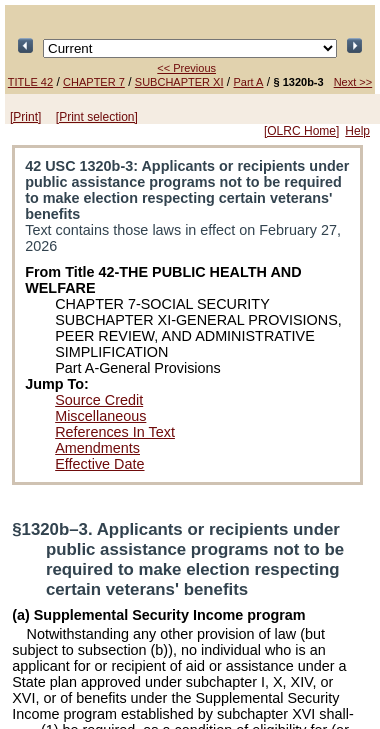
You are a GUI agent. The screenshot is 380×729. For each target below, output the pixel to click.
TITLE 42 (30, 82)
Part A (249, 82)
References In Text (115, 432)
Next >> (353, 82)
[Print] (25, 117)
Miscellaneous (100, 416)
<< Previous (186, 68)
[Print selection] (97, 117)
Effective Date (99, 464)
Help (357, 131)
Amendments (97, 448)
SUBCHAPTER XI (179, 82)
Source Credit (99, 400)
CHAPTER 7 (94, 82)
